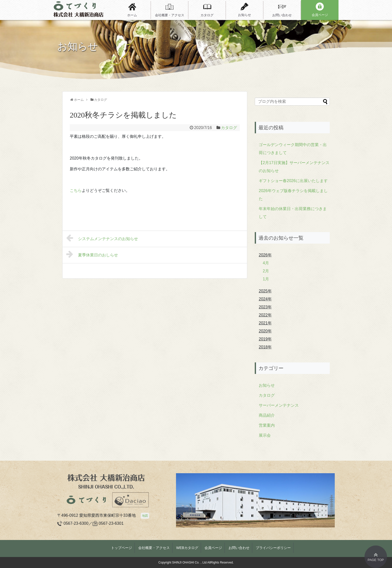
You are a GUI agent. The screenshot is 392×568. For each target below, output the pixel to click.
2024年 (265, 299)
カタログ (229, 128)
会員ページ (213, 548)
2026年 (265, 255)
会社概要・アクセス (154, 548)
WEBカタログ (187, 548)
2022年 (265, 315)
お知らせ (267, 385)
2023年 (265, 307)
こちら (76, 190)
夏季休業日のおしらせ (92, 254)
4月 (266, 263)
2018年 (265, 347)
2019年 (265, 339)
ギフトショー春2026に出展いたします (293, 181)
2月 (266, 271)
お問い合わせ (239, 548)
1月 (266, 279)
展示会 (265, 435)
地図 (145, 516)
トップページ (121, 548)
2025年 (265, 291)
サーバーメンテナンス (279, 405)
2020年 (265, 331)
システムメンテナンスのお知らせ (102, 238)
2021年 (265, 323)
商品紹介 (267, 415)
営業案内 (267, 425)
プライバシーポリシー (273, 548)
